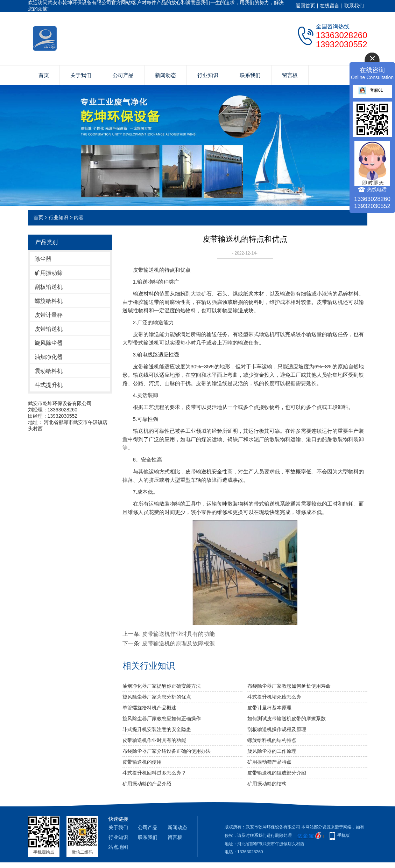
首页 (44, 75)
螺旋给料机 (49, 301)
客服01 (371, 90)
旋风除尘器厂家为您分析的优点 (157, 697)
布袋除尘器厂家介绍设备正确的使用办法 (167, 751)
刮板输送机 (49, 287)
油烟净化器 (49, 357)
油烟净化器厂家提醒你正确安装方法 (162, 686)
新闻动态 (165, 75)
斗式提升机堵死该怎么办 (274, 697)
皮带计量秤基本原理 (269, 708)
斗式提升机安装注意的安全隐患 (157, 729)
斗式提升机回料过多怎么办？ (154, 773)
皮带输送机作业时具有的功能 (178, 634)
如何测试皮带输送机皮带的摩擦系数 (287, 718)
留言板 (290, 75)
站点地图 (118, 847)
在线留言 (330, 6)
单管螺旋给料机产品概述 (149, 708)
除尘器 (43, 259)
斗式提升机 (49, 385)
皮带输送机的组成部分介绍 (277, 773)
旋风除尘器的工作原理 (272, 751)
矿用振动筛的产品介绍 (147, 784)
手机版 (344, 835)
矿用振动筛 (49, 273)
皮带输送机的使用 (142, 762)
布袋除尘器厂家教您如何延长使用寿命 (289, 686)
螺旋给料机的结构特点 (272, 740)
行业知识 (208, 75)
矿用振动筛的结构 (267, 784)
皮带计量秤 (49, 315)
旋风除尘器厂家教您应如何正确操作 (162, 718)
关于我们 (81, 75)
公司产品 (123, 75)
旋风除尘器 (49, 343)
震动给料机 (49, 371)
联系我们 (354, 6)
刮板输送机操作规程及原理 (277, 729)
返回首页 (305, 6)
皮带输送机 (49, 329)
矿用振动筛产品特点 (269, 762)
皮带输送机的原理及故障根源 (178, 643)
